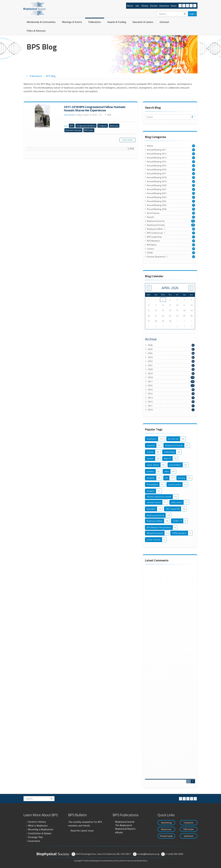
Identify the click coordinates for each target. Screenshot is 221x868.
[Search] (172, 14)
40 (194, 150)
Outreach (164, 22)
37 (194, 170)
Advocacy (114, 126)
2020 (150, 369)
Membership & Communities (41, 22)
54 (194, 245)
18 (194, 213)
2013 (150, 398)
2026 (150, 345)
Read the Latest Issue (82, 831)
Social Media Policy (139, 861)
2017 (150, 381)
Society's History (37, 822)
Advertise (164, 6)
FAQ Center (189, 829)
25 (194, 181)
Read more (128, 140)
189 (193, 225)
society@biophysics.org (148, 854)
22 (194, 253)
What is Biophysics (38, 826)
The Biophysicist (124, 825)
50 (194, 257)
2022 (150, 361)
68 (194, 229)
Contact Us (189, 823)
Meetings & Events (72, 22)
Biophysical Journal (125, 822)
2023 (150, 357)
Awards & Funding (117, 22)
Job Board (189, 836)
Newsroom (166, 829)
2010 (150, 410)
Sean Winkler (69, 115)
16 (194, 217)
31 (194, 158)
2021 (150, 365)
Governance (34, 841)
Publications (95, 22)
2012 (150, 402)
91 (194, 249)
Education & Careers (143, 22)
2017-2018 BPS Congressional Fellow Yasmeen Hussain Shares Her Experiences (43, 116)
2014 (150, 393)
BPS (72, 126)
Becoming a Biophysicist (41, 829)
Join (137, 6)
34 (194, 154)
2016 (150, 385)
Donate (154, 6)
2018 (150, 377)
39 (194, 177)
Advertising (166, 823)
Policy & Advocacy (36, 31)
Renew (145, 6)
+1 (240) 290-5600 (174, 854)
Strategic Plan (35, 837)
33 (194, 166)
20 (194, 146)
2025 (150, 349)
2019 (150, 373)
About (130, 6)
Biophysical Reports (125, 829)
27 (194, 197)
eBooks (119, 832)
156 (193, 221)
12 (194, 237)
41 (194, 173)
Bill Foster (89, 130)
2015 (150, 390)
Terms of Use (125, 861)
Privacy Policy (113, 861)
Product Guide (166, 836)
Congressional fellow (86, 126)
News (174, 6)
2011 (150, 406)
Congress (103, 126)
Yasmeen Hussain (73, 130)
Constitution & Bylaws (40, 833)
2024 (150, 353)
